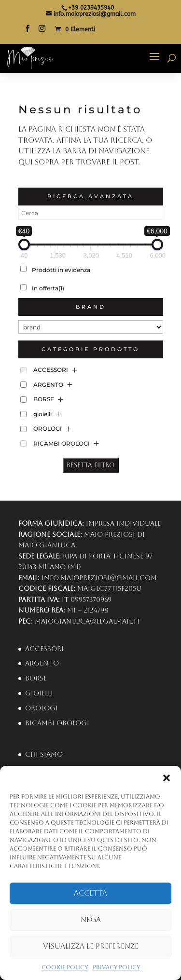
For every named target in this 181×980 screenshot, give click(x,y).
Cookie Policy (65, 967)
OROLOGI (48, 429)
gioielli (42, 414)
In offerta (48, 288)
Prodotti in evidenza (61, 270)
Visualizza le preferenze (91, 946)
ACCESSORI (51, 370)
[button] (167, 778)
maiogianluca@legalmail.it (88, 621)
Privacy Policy (116, 967)
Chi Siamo (44, 754)
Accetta (90, 893)
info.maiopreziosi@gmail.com (99, 578)
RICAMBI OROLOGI (62, 443)
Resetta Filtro (91, 465)
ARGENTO (48, 385)
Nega (91, 919)
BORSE (44, 399)
